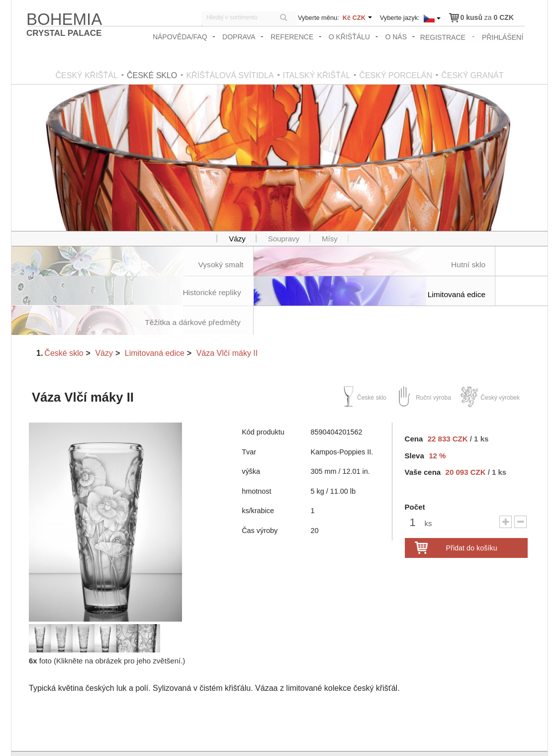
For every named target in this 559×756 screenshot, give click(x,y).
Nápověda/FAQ (181, 37)
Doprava (240, 37)
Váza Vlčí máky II (227, 323)
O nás (397, 37)
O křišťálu (350, 37)
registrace (443, 37)
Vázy (104, 323)
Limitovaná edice (155, 323)
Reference (293, 37)
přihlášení (503, 37)
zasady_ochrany (415, 739)
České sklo (64, 323)
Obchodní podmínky (474, 739)
